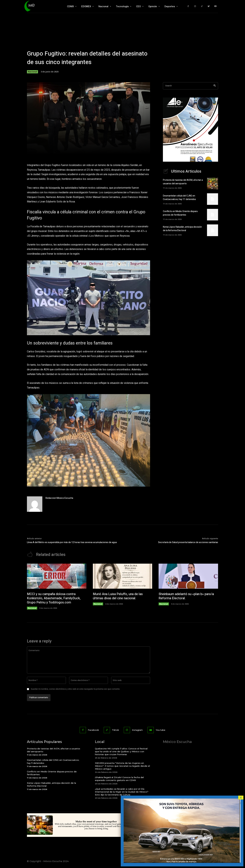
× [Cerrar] (241, 798)
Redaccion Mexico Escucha (59, 498)
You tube (161, 730)
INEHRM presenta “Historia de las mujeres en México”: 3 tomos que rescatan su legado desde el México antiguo (122, 766)
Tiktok (115, 730)
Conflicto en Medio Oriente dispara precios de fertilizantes (180, 213)
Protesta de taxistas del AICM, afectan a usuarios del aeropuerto (183, 182)
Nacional (32, 72)
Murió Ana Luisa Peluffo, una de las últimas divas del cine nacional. (118, 596)
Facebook (93, 730)
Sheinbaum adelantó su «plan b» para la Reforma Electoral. (187, 596)
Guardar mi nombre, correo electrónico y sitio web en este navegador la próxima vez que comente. (75, 689)
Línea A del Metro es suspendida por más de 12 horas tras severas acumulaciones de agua (72, 542)
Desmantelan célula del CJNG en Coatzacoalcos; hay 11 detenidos (179, 198)
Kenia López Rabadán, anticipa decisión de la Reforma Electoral (182, 229)
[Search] (215, 86)
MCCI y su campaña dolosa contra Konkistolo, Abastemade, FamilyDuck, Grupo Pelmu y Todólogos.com (54, 598)
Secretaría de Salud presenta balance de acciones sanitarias (188, 542)
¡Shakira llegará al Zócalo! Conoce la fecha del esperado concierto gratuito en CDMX (119, 779)
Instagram (137, 730)
